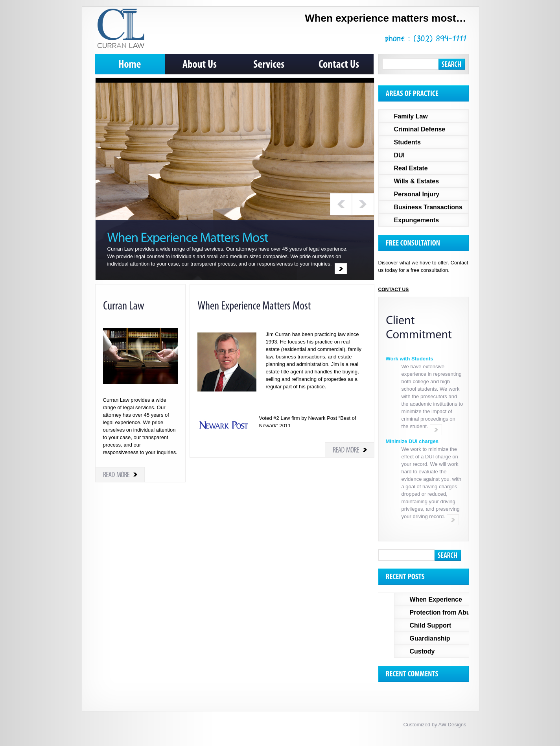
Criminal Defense (420, 129)
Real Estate (411, 168)
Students (407, 142)
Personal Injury (417, 194)
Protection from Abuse (444, 612)
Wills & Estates (417, 181)
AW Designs (452, 725)
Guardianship (430, 638)
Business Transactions (428, 207)
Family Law (411, 116)
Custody (422, 651)
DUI (400, 155)
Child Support (431, 625)
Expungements (417, 220)
